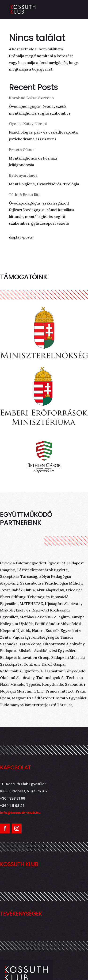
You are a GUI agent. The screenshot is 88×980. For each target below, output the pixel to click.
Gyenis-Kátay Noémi (28, 123)
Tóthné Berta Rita (25, 194)
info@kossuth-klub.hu (20, 813)
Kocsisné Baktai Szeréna (31, 98)
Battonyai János (23, 175)
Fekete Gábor (22, 149)
